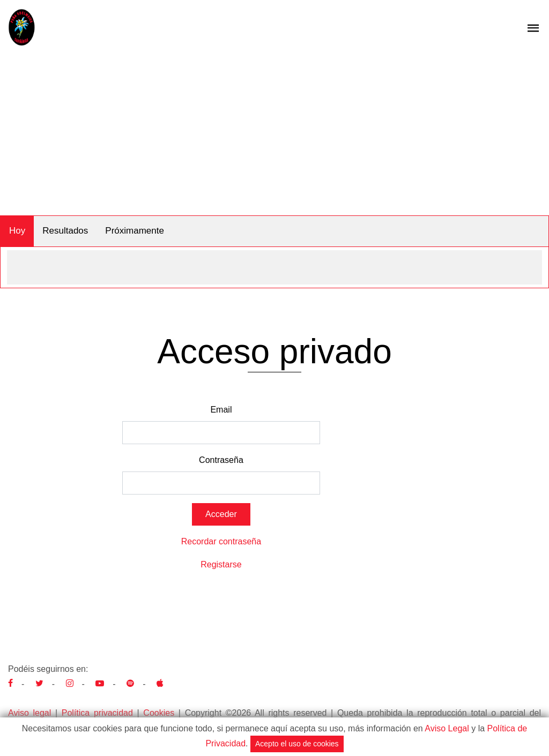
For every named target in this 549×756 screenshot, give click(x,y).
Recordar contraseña (221, 541)
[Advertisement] (274, 135)
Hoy (17, 231)
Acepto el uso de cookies (297, 744)
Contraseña (221, 460)
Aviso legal (29, 713)
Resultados (65, 231)
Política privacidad (97, 713)
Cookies (159, 713)
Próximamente (135, 231)
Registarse (221, 564)
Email (221, 410)
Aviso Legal (447, 728)
